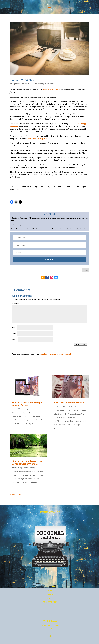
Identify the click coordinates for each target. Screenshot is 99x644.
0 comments (50, 84)
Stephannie (16, 84)
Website (15, 339)
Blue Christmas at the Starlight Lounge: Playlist (27, 404)
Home (50, 591)
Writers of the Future (52, 90)
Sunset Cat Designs (50, 625)
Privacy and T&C (50, 602)
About (50, 594)
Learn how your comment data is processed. (55, 354)
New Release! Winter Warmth (69, 403)
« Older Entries (15, 494)
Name (14, 327)
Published (25, 468)
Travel (35, 84)
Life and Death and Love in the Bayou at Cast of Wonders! (27, 463)
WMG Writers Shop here (37, 139)
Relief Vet (50, 629)
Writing (41, 84)
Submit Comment (81, 344)
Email (14, 333)
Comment (16, 303)
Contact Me (50, 598)
